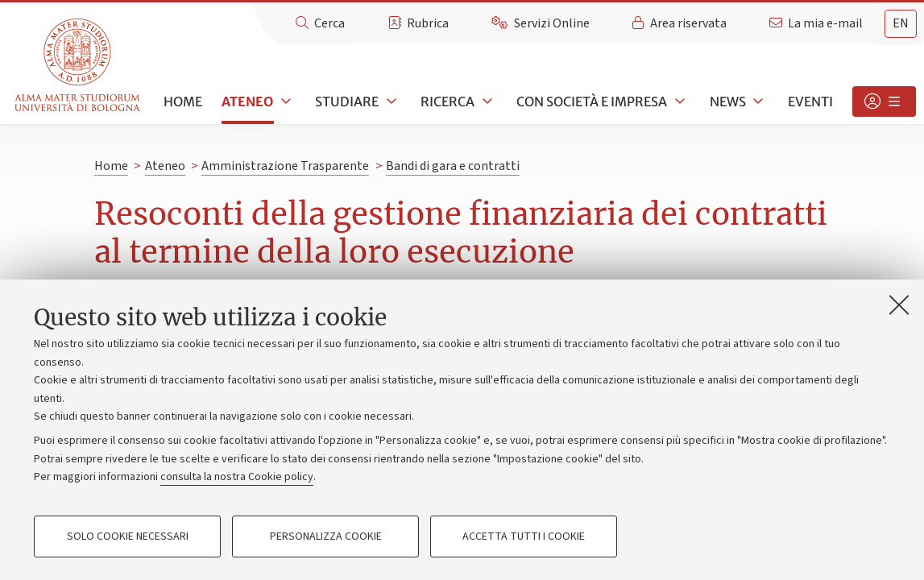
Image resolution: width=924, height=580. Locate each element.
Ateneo (247, 101)
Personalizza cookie (326, 536)
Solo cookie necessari (128, 536)
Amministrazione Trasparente (285, 166)
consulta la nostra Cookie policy (237, 477)
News (728, 101)
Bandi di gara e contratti (453, 166)
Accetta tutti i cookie (524, 536)
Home (183, 101)
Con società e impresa (592, 101)
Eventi (810, 101)
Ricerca (447, 101)
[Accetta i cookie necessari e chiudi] (899, 304)
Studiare (347, 101)
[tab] (901, 24)
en (901, 23)
